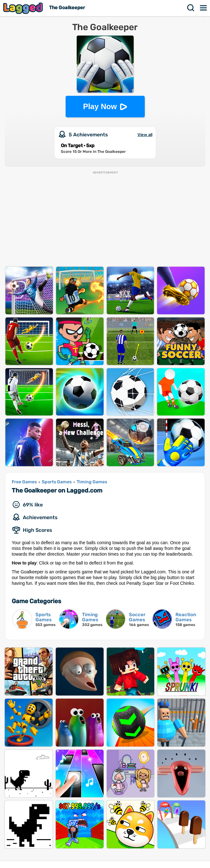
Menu (204, 8)
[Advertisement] (105, 219)
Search (191, 8)
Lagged (24, 8)
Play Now (100, 106)
